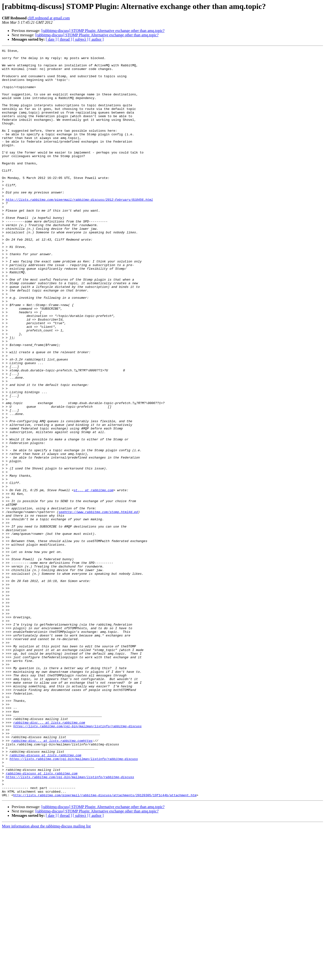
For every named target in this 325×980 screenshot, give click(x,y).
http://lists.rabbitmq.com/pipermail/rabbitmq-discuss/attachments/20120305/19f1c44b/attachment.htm (105, 945)
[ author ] (97, 39)
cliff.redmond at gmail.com (49, 18)
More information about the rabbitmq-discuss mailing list (46, 976)
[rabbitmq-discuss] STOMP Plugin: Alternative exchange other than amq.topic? (103, 31)
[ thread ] (65, 39)
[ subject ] (81, 39)
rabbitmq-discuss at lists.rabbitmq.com (45, 897)
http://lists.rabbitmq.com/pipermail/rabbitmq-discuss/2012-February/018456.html (79, 230)
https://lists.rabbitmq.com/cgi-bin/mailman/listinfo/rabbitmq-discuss (77, 862)
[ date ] (51, 39)
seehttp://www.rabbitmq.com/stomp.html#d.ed (98, 605)
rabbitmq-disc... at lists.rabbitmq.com (49, 857)
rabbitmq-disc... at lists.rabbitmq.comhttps (52, 879)
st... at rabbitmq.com (93, 579)
